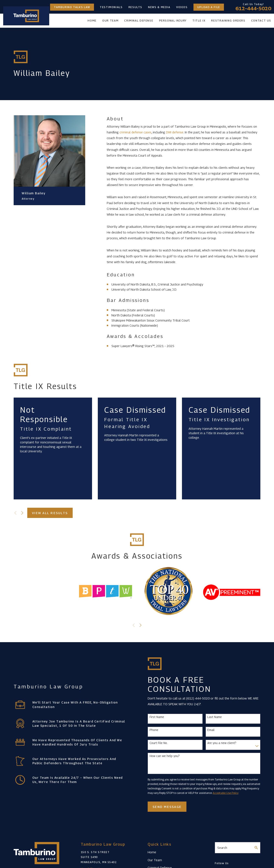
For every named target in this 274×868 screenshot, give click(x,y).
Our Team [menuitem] (110, 21)
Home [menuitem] (92, 21)
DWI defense (175, 132)
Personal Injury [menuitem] (173, 21)
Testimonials (111, 7)
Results (135, 7)
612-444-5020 (253, 9)
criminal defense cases (136, 132)
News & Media (159, 7)
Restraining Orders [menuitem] (228, 21)
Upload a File (209, 7)
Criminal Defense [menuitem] (139, 21)
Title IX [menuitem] (199, 21)
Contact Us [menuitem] (261, 21)
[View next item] (22, 513)
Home (152, 852)
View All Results (50, 513)
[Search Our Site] (256, 848)
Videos (182, 7)
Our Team (155, 860)
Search (222, 848)
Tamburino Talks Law (72, 7)
